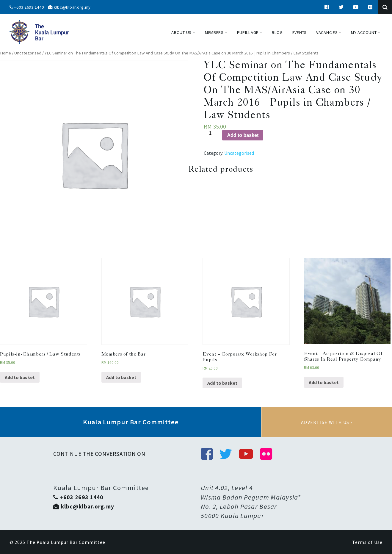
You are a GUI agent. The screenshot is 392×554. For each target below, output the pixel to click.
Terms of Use (367, 542)
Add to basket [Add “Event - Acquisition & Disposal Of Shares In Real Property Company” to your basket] (324, 382)
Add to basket (243, 135)
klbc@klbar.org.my (69, 7)
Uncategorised (28, 53)
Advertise (327, 422)
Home (6, 53)
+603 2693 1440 (27, 7)
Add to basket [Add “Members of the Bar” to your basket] (121, 377)
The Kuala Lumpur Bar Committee (66, 542)
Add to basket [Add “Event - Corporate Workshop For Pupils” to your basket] (222, 383)
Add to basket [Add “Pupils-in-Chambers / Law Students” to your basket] (20, 377)
